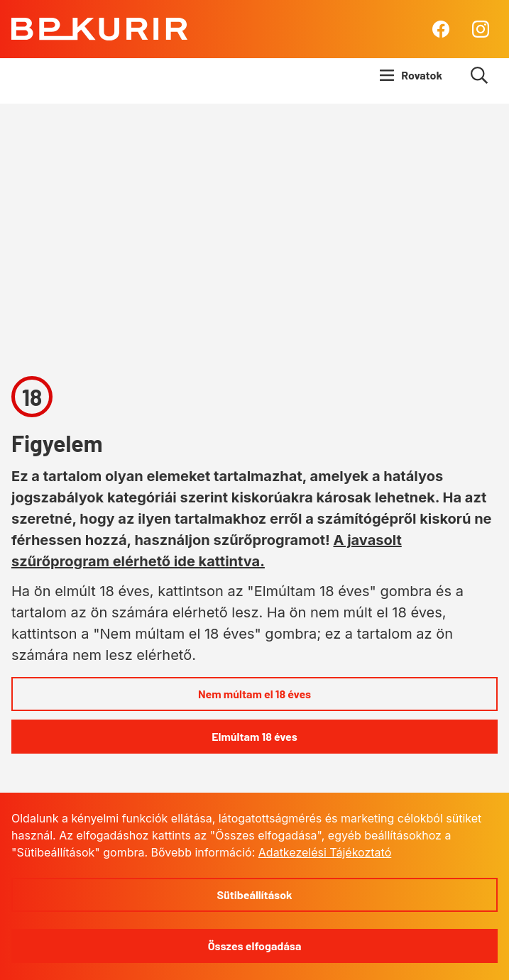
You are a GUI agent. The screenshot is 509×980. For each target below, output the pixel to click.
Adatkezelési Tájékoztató (325, 852)
